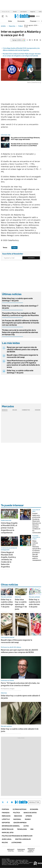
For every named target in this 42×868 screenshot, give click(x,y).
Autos (26, 826)
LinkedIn (17, 802)
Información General (11, 826)
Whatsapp (27, 802)
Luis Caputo (23, 12)
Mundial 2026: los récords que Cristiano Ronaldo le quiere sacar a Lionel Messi (24, 145)
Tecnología (22, 829)
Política (17, 813)
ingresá (38, 16)
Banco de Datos (30, 813)
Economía (21, 21)
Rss (32, 829)
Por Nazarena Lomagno (8, 689)
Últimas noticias (20, 809)
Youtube (22, 802)
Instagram (12, 802)
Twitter (3, 802)
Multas (5, 843)
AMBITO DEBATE (31, 850)
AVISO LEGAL (7, 839)
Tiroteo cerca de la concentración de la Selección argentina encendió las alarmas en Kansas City (20, 332)
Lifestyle (6, 819)
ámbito (3, 26)
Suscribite (31, 258)
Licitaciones (16, 843)
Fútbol (20, 26)
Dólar (10, 21)
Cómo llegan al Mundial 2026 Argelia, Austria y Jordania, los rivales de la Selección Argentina (8, 559)
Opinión (29, 816)
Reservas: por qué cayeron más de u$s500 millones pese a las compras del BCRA (22, 349)
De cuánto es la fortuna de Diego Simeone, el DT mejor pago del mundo (25, 138)
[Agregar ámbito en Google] (18, 40)
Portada (5, 809)
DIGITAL (11, 850)
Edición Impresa (20, 823)
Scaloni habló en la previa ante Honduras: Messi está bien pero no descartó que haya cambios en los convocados (37, 523)
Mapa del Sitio (8, 833)
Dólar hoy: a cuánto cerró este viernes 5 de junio (34, 603)
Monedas (5, 410)
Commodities (26, 410)
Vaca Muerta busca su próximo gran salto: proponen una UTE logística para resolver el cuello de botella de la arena (23, 364)
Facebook (7, 802)
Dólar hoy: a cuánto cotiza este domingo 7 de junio (20, 307)
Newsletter (38, 21)
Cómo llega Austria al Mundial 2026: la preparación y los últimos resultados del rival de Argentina (21, 49)
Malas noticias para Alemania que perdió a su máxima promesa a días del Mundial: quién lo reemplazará (37, 551)
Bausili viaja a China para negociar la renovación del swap (22, 356)
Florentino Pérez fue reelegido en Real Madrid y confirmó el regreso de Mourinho (20, 314)
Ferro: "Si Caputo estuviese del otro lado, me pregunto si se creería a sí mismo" (20, 684)
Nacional (17, 819)
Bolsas (15, 410)
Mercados (6, 816)
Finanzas (33, 21)
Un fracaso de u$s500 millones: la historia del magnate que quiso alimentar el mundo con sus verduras (21, 323)
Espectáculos (8, 829)
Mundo (28, 819)
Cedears (38, 410)
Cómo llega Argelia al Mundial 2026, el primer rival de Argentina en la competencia (9, 528)
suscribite (32, 16)
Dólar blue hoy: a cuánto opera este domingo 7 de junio (17, 299)
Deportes (12, 26)
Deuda (15, 12)
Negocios (33, 12)
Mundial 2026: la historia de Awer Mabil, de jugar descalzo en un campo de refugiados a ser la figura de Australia (22, 55)
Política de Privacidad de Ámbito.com (17, 836)
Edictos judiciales (23, 839)
